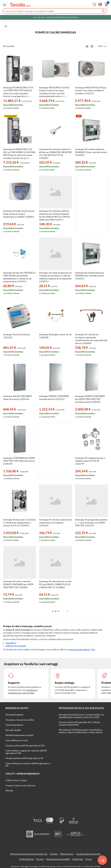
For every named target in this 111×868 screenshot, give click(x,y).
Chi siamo (54, 854)
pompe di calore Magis (79, 650)
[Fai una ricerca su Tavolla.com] (55, 11)
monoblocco (11, 643)
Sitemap (9, 791)
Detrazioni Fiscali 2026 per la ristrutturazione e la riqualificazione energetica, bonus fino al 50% (81, 716)
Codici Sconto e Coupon (16, 780)
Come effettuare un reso (17, 740)
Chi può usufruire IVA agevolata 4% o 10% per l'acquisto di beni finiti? (80, 723)
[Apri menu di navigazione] (5, 5)
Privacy (89, 859)
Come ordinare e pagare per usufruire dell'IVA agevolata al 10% (26, 752)
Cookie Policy (78, 859)
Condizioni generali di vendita (88, 854)
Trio (93, 650)
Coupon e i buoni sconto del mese (21, 785)
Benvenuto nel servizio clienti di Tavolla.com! (29, 854)
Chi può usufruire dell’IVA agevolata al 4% (24, 758)
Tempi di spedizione (14, 725)
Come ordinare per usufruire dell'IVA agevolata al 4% (28, 765)
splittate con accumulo (16, 646)
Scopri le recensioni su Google (56, 17)
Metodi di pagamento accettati (19, 735)
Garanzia (40, 859)
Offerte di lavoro (67, 854)
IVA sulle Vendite (13, 730)
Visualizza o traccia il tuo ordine (20, 720)
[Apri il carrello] (106, 4)
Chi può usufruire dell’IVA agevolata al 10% (25, 746)
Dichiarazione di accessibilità (58, 859)
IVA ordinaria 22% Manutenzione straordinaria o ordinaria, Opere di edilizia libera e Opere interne (81, 731)
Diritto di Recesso (27, 859)
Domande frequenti (14, 715)
